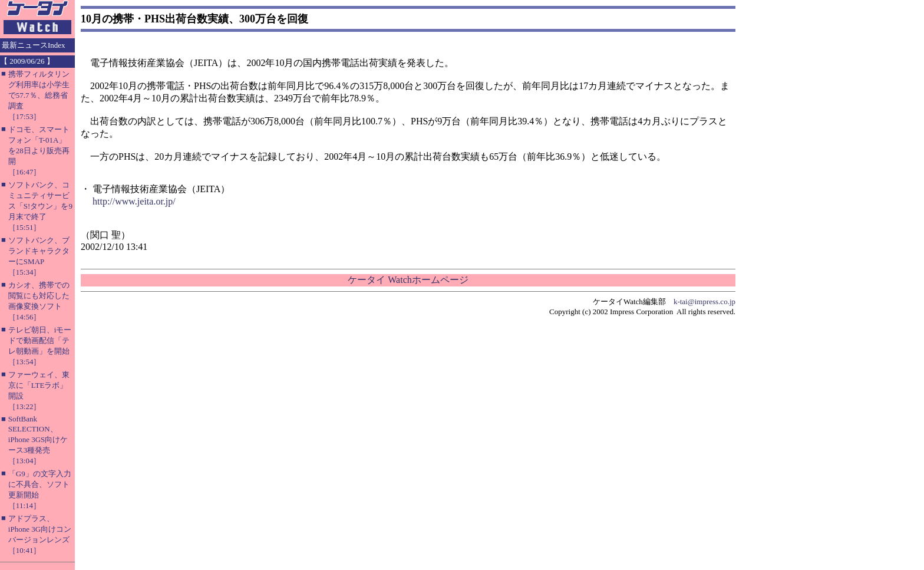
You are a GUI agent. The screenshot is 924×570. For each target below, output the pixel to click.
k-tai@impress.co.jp (704, 302)
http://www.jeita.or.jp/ (134, 201)
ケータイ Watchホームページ (408, 280)
